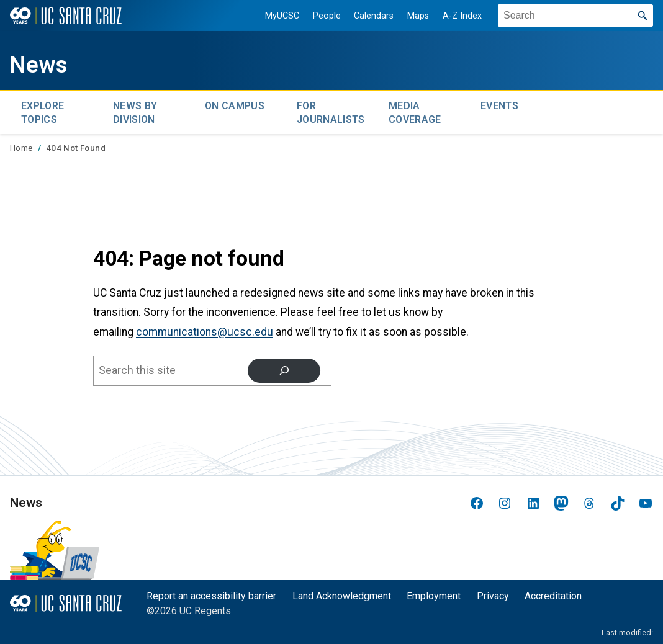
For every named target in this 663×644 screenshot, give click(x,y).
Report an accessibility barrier (211, 593)
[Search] (284, 368)
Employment (434, 593)
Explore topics (43, 111)
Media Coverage (415, 111)
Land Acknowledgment (342, 593)
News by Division (135, 111)
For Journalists (331, 111)
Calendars (369, 16)
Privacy (493, 593)
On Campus (235, 105)
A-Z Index (457, 16)
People (322, 16)
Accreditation (553, 593)
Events (499, 105)
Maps (413, 16)
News (41, 64)
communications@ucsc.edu (205, 329)
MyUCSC (277, 16)
